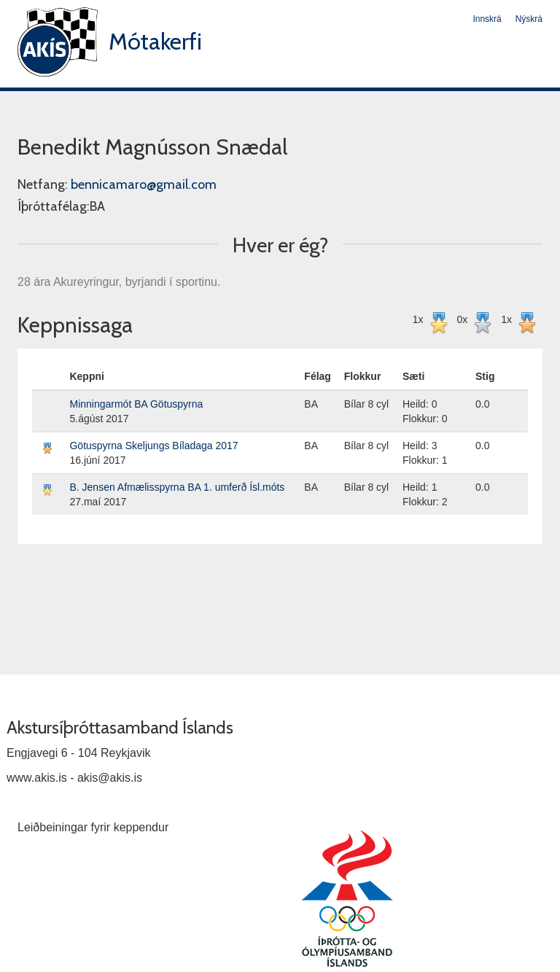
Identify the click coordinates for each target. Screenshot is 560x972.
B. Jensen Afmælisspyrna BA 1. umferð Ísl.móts (177, 487)
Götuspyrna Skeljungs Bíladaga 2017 (153, 446)
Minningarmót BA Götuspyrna (136, 404)
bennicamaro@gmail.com (144, 184)
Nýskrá (529, 19)
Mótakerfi (155, 41)
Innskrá (487, 19)
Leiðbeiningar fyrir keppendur (93, 827)
